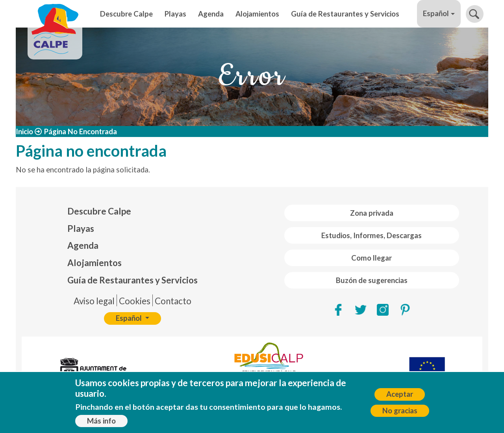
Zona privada (372, 213)
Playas (175, 14)
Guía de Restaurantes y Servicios (345, 14)
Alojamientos (257, 14)
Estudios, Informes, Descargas (372, 235)
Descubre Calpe (126, 14)
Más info (101, 423)
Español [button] (436, 13)
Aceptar (400, 396)
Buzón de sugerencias (372, 280)
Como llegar (372, 258)
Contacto (173, 301)
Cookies (135, 301)
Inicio (24, 131)
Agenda (211, 14)
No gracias (400, 413)
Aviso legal (94, 301)
